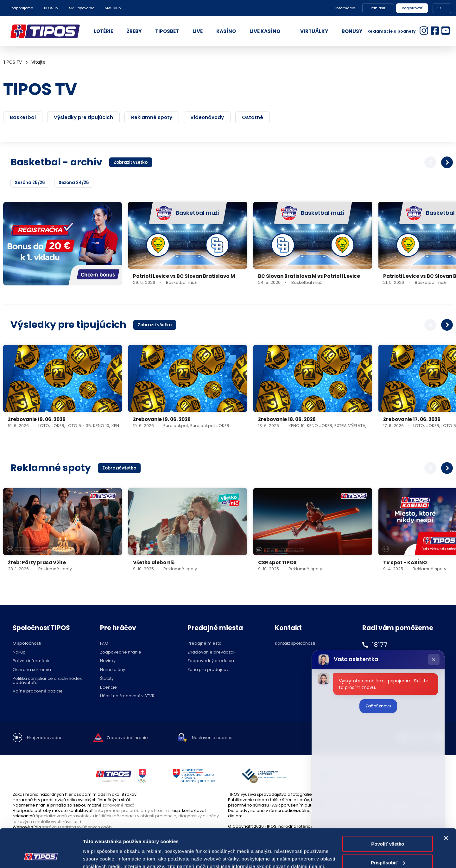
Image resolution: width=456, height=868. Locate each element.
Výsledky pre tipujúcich (83, 117)
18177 (380, 645)
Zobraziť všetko (131, 162)
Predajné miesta (205, 644)
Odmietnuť (388, 845)
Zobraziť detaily (101, 855)
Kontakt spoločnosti (295, 644)
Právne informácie (32, 661)
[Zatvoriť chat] (434, 660)
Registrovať (412, 8)
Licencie (108, 688)
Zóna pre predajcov (208, 670)
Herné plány (113, 670)
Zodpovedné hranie (121, 652)
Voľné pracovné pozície (38, 691)
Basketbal (23, 117)
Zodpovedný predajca (211, 661)
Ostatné (253, 117)
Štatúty (107, 679)
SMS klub (113, 8)
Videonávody (207, 117)
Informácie (345, 8)
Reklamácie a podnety (392, 31)
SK (440, 8)
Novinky (108, 661)
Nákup (19, 652)
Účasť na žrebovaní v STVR (127, 696)
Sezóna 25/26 (30, 183)
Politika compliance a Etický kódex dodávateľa (47, 681)
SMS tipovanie (82, 8)
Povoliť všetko (388, 808)
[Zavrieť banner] (446, 802)
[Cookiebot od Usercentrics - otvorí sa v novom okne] (41, 856)
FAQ (104, 644)
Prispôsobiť (388, 826)
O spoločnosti (27, 644)
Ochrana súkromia (32, 670)
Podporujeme (21, 8)
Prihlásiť (378, 8)
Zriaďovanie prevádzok (211, 652)
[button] (447, 163)
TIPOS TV (51, 8)
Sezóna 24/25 (74, 183)
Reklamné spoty (152, 117)
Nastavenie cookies (212, 738)
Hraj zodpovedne (45, 738)
